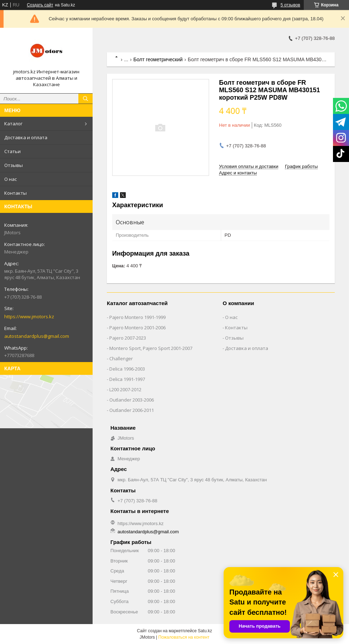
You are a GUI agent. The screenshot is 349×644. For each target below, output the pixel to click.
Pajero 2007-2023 (128, 338)
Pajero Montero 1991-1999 (137, 317)
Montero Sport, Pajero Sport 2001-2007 (151, 348)
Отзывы (14, 165)
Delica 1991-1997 (127, 379)
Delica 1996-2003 (127, 369)
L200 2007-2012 (125, 389)
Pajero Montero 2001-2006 (137, 328)
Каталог (13, 124)
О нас (11, 179)
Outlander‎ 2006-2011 (132, 410)
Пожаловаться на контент (184, 637)
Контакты (15, 193)
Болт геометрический (158, 59)
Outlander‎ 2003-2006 (132, 400)
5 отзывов (290, 5)
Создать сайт (40, 5)
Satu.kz (205, 631)
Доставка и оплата (26, 137)
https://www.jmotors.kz (29, 316)
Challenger (121, 358)
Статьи (12, 151)
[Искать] (85, 99)
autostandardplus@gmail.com (37, 336)
